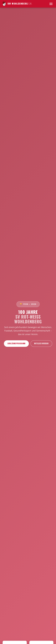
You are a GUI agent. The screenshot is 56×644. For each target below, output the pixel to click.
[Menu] (51, 4)
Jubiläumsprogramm (16, 343)
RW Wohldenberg (17, 4)
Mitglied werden (41, 343)
